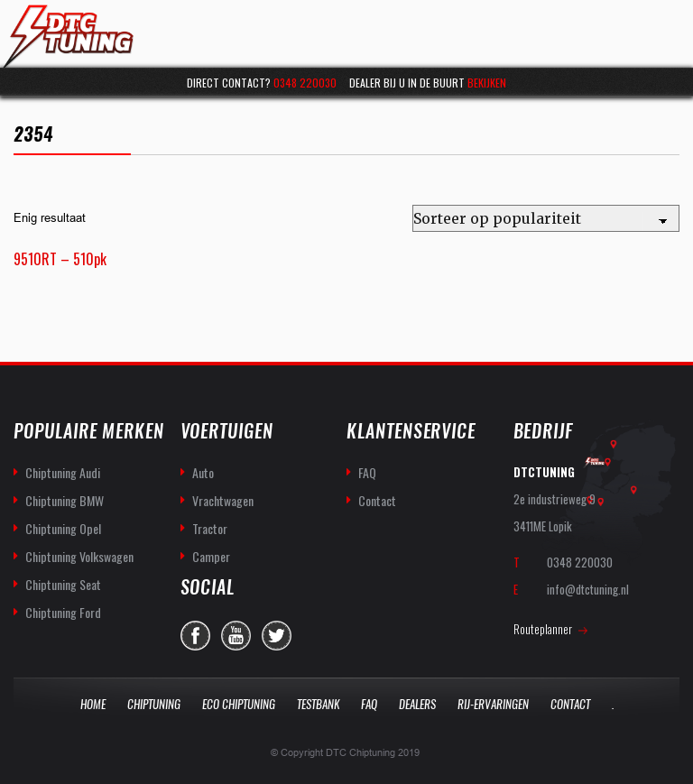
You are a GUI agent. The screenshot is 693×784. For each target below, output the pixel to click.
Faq (369, 704)
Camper (211, 556)
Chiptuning (154, 704)
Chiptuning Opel (63, 528)
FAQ (367, 472)
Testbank (318, 704)
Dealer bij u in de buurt (428, 83)
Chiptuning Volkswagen (79, 556)
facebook (195, 636)
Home (93, 704)
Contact (377, 500)
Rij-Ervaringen (493, 704)
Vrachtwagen (223, 500)
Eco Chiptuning (239, 704)
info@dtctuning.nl (588, 589)
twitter (277, 636)
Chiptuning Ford (63, 612)
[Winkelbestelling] (546, 218)
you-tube (236, 636)
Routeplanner (543, 629)
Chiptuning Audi (63, 472)
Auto (203, 472)
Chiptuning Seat (63, 584)
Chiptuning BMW (65, 500)
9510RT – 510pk (60, 259)
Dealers (417, 704)
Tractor (210, 528)
